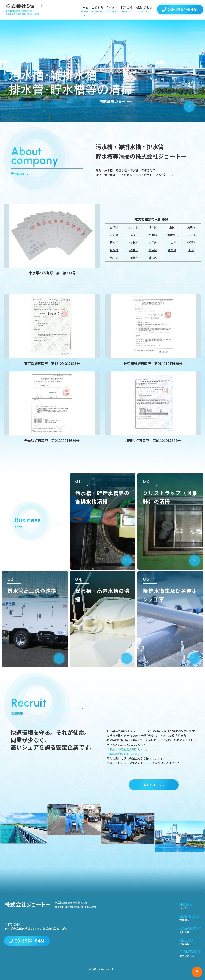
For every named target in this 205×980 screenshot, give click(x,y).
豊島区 (172, 250)
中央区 (172, 243)
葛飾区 (114, 227)
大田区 (153, 243)
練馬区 (153, 258)
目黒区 (133, 258)
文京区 (153, 250)
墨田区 (114, 258)
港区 (172, 227)
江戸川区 (133, 227)
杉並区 (153, 235)
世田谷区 (172, 235)
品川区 (133, 250)
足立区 (114, 243)
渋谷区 (114, 235)
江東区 (153, 227)
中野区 (191, 243)
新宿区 (133, 235)
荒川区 (191, 227)
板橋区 (114, 250)
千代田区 (191, 235)
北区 (191, 250)
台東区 (133, 243)
